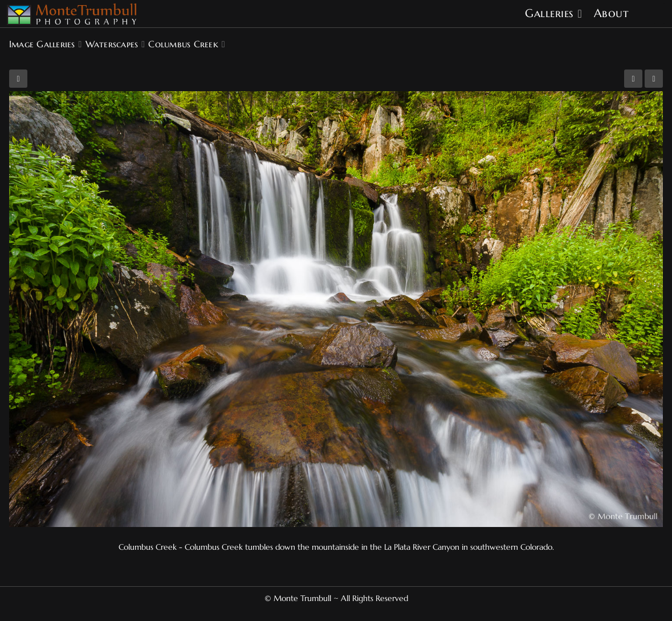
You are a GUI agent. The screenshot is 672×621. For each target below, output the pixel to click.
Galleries (549, 13)
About (612, 13)
